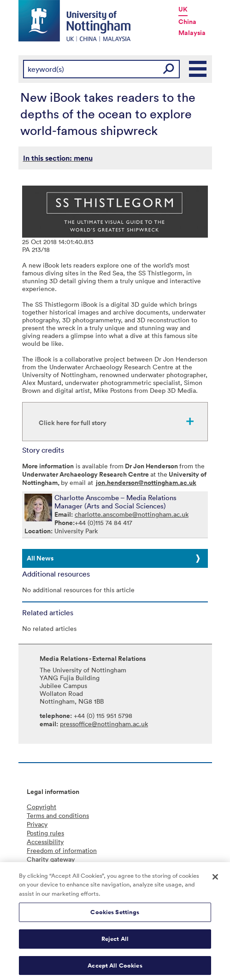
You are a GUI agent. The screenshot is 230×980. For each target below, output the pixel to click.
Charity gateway (51, 859)
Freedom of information (62, 850)
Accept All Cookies (115, 968)
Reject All (115, 942)
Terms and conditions (58, 815)
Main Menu (198, 69)
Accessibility (45, 842)
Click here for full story (73, 423)
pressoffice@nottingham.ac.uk (104, 724)
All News (40, 558)
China (187, 22)
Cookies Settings (115, 915)
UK (183, 9)
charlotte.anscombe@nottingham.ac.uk (132, 514)
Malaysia (192, 33)
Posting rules (45, 833)
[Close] (215, 880)
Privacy (37, 824)
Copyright (41, 807)
